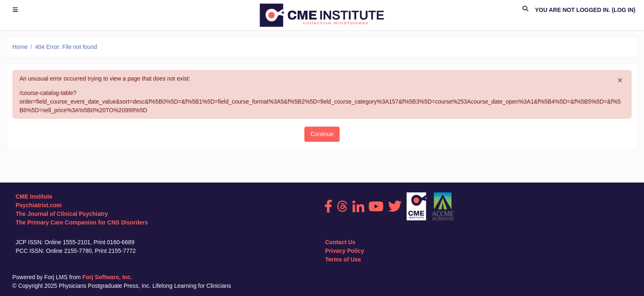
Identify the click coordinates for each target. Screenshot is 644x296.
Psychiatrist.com (39, 205)
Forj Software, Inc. (107, 277)
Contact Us (340, 242)
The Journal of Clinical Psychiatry (62, 214)
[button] (525, 10)
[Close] (620, 81)
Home (20, 47)
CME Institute (34, 197)
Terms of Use (343, 259)
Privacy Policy (344, 251)
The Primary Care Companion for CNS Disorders (82, 222)
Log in (623, 10)
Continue (322, 134)
